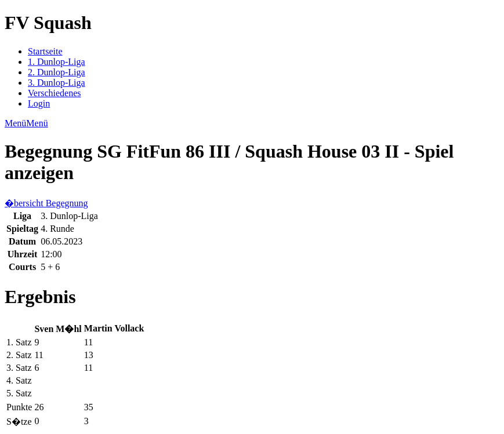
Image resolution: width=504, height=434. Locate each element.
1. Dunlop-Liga (57, 62)
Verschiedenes (55, 93)
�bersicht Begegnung (46, 203)
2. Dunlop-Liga (57, 72)
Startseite (45, 51)
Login (39, 103)
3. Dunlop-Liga (57, 83)
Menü (15, 123)
